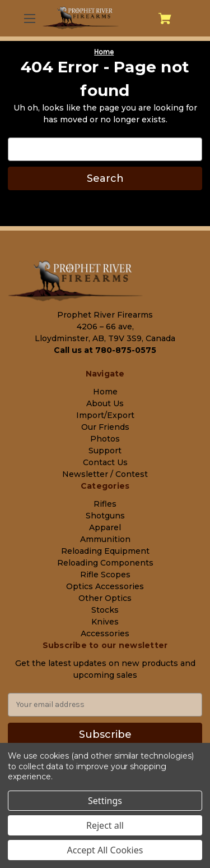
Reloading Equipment (105, 551)
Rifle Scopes (105, 575)
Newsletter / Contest (105, 474)
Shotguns (105, 516)
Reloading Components (105, 563)
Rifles (105, 504)
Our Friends (105, 427)
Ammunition (105, 539)
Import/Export (105, 415)
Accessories (105, 633)
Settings (105, 801)
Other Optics (105, 598)
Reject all (105, 825)
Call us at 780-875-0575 (105, 350)
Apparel (105, 527)
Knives (105, 622)
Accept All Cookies (105, 850)
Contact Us (105, 462)
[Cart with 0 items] (165, 19)
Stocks (105, 610)
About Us (105, 403)
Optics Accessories (105, 586)
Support (105, 451)
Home (105, 392)
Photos (105, 439)
